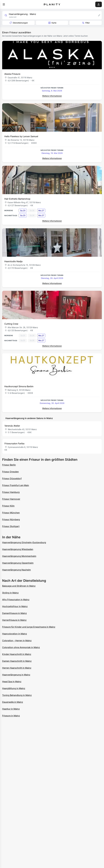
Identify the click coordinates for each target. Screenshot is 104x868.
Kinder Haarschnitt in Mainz (17, 654)
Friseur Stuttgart (11, 526)
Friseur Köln (8, 506)
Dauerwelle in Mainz (13, 702)
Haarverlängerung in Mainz (16, 675)
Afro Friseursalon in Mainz (16, 600)
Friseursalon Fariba (14, 443)
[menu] (4, 4)
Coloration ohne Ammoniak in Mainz (21, 647)
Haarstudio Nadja (13, 261)
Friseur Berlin (9, 465)
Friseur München (11, 513)
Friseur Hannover (11, 499)
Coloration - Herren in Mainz (17, 641)
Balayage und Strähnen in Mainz (19, 586)
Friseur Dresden (10, 472)
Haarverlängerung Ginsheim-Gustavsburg (24, 542)
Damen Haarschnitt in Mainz (17, 661)
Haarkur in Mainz (11, 709)
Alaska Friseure (12, 74)
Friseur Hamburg (11, 492)
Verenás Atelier (12, 426)
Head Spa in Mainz (12, 682)
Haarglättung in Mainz (14, 688)
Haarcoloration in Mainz (15, 634)
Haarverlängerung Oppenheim (18, 563)
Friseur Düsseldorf (12, 478)
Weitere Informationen (52, 96)
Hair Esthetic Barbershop (17, 199)
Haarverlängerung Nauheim (16, 570)
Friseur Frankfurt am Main (16, 485)
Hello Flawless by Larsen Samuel (21, 136)
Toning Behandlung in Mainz (17, 695)
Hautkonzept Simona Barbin (19, 386)
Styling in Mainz (10, 593)
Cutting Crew (11, 324)
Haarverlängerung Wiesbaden (18, 549)
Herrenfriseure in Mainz (14, 620)
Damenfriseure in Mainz (14, 613)
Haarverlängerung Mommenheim (19, 556)
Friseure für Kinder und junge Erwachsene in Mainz (29, 627)
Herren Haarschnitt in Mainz (17, 668)
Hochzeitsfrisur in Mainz (15, 606)
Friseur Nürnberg (11, 519)
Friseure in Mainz (11, 716)
